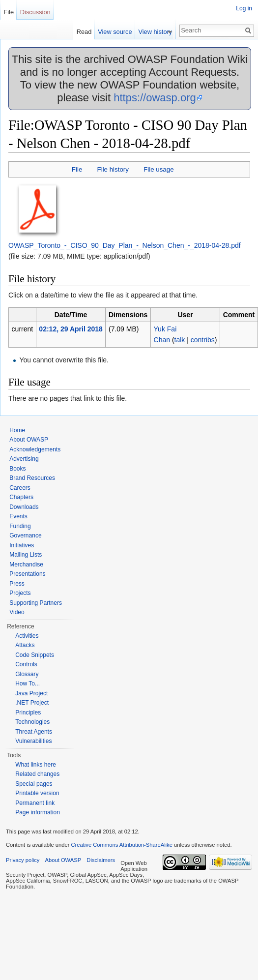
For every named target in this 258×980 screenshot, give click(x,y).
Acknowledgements (35, 449)
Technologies (32, 722)
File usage (158, 169)
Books (17, 469)
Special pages (34, 784)
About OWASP (29, 440)
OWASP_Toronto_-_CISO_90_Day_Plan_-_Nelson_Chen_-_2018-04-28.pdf (125, 245)
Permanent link (35, 803)
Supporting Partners (36, 603)
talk (180, 340)
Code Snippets (35, 655)
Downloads (24, 507)
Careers (20, 488)
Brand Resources (32, 478)
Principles (28, 713)
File (77, 169)
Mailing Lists (26, 555)
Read (88, 32)
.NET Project (32, 703)
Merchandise (26, 564)
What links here (36, 765)
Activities (27, 636)
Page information (38, 812)
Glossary (27, 674)
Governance (25, 535)
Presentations (27, 574)
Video (17, 612)
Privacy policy (23, 860)
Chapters (21, 497)
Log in (244, 8)
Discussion (35, 12)
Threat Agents (34, 732)
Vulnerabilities (33, 741)
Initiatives (22, 545)
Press (17, 584)
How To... (28, 683)
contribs (203, 340)
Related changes (37, 774)
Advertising (24, 459)
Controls (26, 664)
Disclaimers (101, 860)
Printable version (37, 793)
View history (159, 32)
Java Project (31, 693)
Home (17, 430)
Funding (20, 526)
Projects (20, 593)
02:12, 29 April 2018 (71, 329)
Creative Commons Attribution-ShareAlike (121, 845)
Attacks (25, 645)
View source (119, 32)
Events (18, 516)
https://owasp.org (155, 98)
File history (113, 169)
